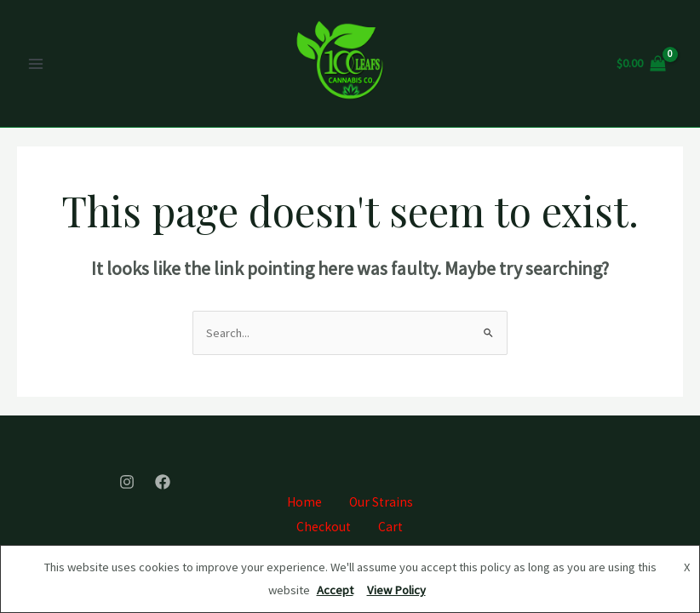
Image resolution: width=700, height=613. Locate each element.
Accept (335, 590)
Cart (390, 527)
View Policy (396, 590)
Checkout (324, 527)
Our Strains (381, 502)
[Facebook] (163, 482)
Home (304, 502)
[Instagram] (127, 482)
